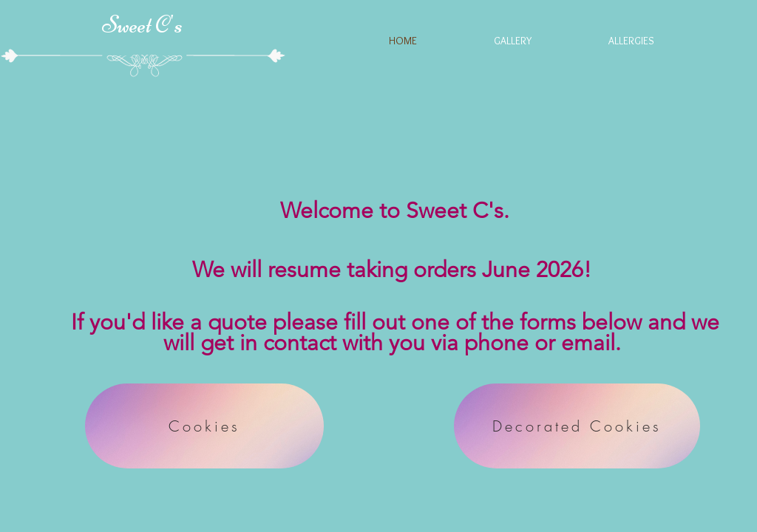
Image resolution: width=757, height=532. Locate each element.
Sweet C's (142, 25)
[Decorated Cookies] (577, 426)
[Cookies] (204, 426)
